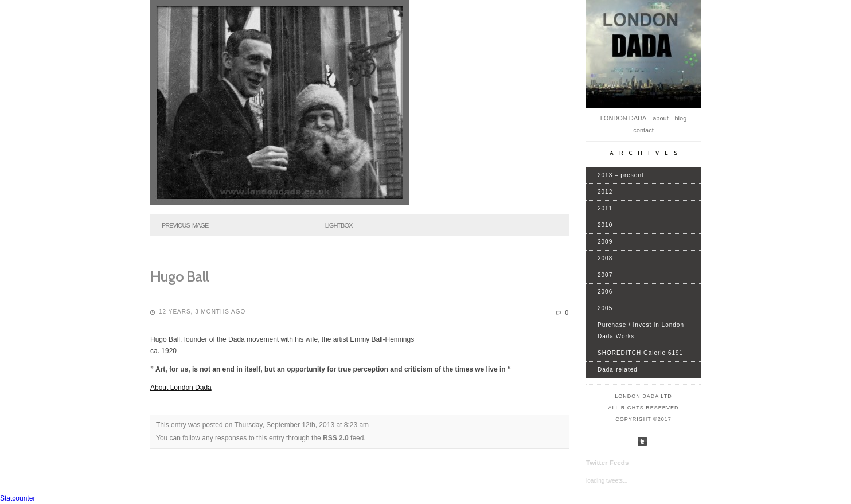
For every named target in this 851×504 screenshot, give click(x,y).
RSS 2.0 (336, 438)
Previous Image (185, 225)
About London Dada (181, 388)
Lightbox (339, 225)
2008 (605, 258)
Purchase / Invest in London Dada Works (641, 331)
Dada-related (618, 370)
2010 (605, 225)
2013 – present (621, 175)
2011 (605, 208)
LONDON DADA (624, 118)
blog (680, 118)
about (661, 118)
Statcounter (17, 498)
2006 (605, 292)
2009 (605, 242)
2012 (605, 192)
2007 (605, 275)
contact (643, 130)
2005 (605, 308)
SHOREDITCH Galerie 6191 (640, 353)
